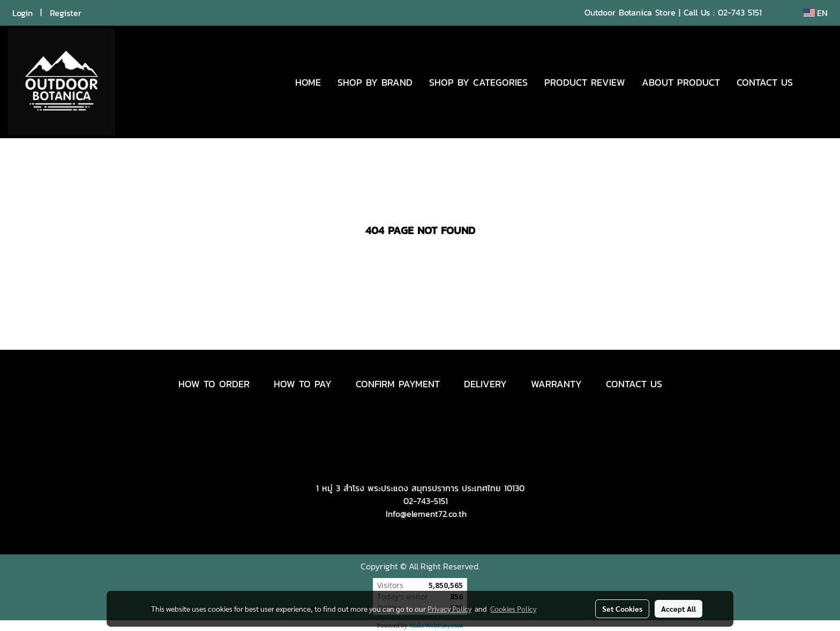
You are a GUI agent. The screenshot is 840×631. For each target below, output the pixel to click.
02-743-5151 (426, 501)
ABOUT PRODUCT (681, 82)
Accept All (678, 609)
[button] (817, 82)
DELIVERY (485, 384)
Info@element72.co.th (426, 514)
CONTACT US (765, 82)
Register (66, 13)
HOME (308, 82)
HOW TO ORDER (214, 384)
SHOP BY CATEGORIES (478, 82)
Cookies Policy (513, 609)
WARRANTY (556, 384)
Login (22, 13)
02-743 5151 (740, 12)
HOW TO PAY (303, 384)
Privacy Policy (449, 609)
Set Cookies (622, 609)
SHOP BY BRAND (375, 82)
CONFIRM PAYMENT (398, 384)
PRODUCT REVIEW (585, 82)
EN (816, 13)
